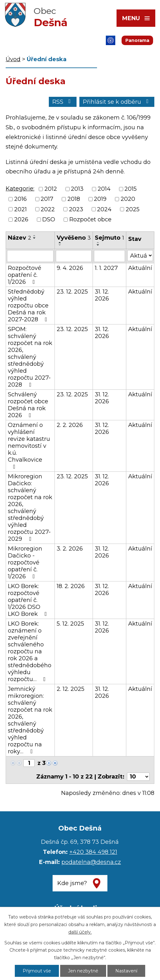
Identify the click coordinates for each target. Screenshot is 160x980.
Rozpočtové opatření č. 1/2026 (25, 275)
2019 (100, 199)
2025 (133, 209)
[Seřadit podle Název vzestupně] (35, 236)
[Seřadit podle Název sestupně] (35, 238)
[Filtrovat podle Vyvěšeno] (74, 256)
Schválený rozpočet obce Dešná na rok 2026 (28, 405)
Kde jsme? (72, 883)
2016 (20, 199)
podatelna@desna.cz (91, 862)
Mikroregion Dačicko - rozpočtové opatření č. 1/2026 (25, 563)
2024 (104, 209)
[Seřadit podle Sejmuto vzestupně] (98, 242)
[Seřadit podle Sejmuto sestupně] (98, 245)
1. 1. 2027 (106, 268)
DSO (49, 219)
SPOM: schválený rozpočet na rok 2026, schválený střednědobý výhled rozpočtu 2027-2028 (30, 357)
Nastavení (126, 971)
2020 (128, 199)
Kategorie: (20, 189)
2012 (51, 189)
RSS (63, 102)
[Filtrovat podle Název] (30, 256)
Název (20, 238)
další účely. (80, 932)
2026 (21, 219)
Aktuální (140, 268)
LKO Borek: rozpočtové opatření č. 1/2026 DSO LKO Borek (29, 600)
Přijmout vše (37, 971)
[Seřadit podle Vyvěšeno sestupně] (60, 245)
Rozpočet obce (90, 219)
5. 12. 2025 (70, 624)
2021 (20, 209)
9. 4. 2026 (70, 268)
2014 (104, 189)
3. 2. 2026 (70, 549)
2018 (74, 199)
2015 (131, 189)
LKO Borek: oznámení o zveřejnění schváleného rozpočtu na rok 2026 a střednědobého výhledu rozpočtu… (30, 651)
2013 (77, 189)
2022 (48, 209)
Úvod (13, 59)
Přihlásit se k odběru (117, 102)
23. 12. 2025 (72, 292)
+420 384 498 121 (93, 852)
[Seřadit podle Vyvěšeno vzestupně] (60, 242)
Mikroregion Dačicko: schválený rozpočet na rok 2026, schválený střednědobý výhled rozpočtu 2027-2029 (30, 508)
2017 (47, 199)
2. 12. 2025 (71, 689)
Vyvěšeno (74, 238)
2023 (76, 209)
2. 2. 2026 (70, 425)
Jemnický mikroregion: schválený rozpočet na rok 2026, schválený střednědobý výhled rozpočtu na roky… (30, 720)
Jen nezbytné (83, 971)
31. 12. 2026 (102, 295)
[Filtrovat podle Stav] (140, 256)
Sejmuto (109, 238)
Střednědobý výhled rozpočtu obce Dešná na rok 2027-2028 (29, 306)
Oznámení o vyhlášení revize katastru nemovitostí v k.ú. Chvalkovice (29, 446)
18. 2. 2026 (71, 586)
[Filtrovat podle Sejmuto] (109, 256)
